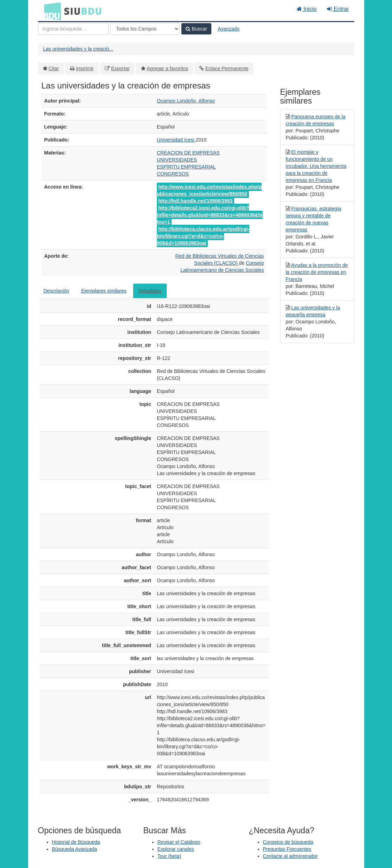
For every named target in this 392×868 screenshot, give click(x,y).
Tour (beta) (169, 856)
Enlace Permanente (227, 68)
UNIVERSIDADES (177, 160)
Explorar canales (176, 849)
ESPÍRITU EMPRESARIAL (186, 167)
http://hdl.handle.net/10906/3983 (195, 201)
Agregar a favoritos (167, 68)
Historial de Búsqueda (76, 842)
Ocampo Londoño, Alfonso (186, 101)
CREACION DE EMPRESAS (188, 153)
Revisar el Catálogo (179, 842)
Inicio (307, 9)
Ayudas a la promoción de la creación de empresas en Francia (317, 272)
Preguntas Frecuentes (287, 849)
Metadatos (150, 291)
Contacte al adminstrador (290, 856)
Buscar (196, 29)
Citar (54, 68)
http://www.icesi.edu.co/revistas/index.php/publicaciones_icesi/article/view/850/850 (209, 190)
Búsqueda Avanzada (75, 849)
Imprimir (85, 68)
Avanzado (229, 29)
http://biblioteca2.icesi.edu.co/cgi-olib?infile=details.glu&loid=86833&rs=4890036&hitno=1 (210, 215)
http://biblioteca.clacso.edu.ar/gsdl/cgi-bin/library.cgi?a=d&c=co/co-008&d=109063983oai (203, 236)
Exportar (120, 68)
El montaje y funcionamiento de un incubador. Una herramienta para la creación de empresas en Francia (316, 166)
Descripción (56, 291)
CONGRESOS (173, 174)
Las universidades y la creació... (78, 49)
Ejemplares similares (104, 291)
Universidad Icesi (176, 140)
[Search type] (145, 29)
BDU (51, 11)
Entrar (338, 9)
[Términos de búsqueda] (73, 29)
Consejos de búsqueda (288, 842)
